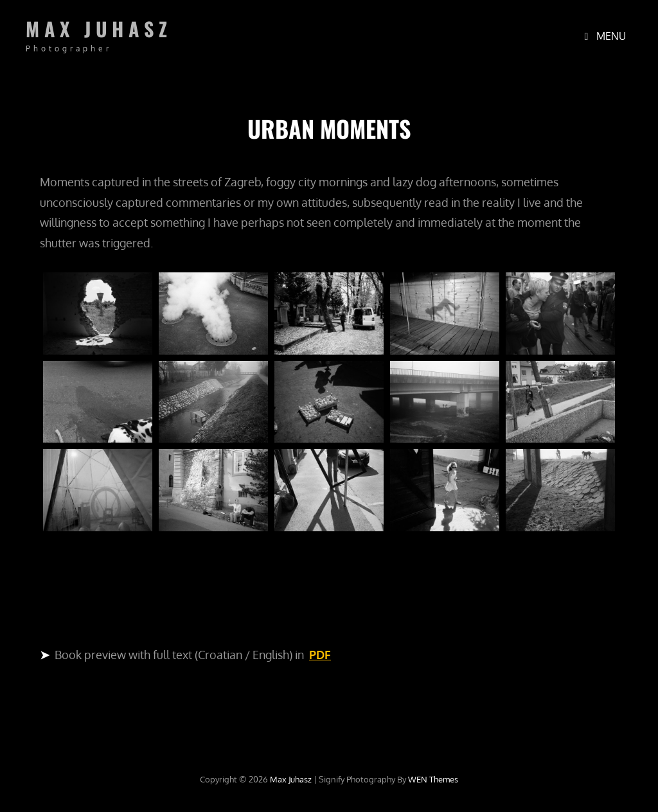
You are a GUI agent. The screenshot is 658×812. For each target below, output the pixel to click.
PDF (320, 655)
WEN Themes (433, 779)
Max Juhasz (99, 29)
